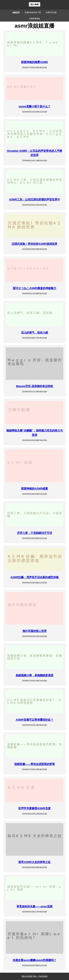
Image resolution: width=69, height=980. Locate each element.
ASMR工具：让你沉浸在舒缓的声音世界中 (34, 199)
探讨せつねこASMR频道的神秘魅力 (34, 288)
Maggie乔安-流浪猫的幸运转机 (34, 386)
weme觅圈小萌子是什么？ (34, 106)
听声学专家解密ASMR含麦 (34, 808)
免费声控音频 (51, 12)
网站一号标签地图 (40, 976)
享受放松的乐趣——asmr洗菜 (34, 906)
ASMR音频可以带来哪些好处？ (34, 720)
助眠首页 (16, 12)
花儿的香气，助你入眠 (35, 332)
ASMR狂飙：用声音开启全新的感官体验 (34, 577)
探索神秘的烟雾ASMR (34, 62)
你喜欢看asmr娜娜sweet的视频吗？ (34, 960)
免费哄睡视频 (35, 19)
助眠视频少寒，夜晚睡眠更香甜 (35, 675)
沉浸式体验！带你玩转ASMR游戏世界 (34, 244)
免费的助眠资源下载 (33, 12)
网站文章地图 (27, 976)
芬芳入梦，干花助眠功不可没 (35, 533)
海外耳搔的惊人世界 (35, 631)
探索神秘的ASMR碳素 (34, 488)
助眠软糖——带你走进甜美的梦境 (35, 764)
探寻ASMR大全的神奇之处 (34, 862)
